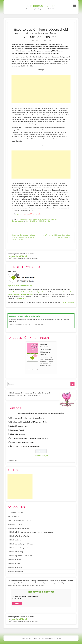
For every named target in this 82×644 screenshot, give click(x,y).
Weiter (17, 603)
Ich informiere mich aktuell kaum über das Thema (27, 418)
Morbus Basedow (13, 516)
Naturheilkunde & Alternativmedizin (19, 520)
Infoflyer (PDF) (23, 299)
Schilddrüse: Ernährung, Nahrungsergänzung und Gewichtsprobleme (30, 532)
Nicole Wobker (37, 41)
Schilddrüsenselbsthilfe (15, 568)
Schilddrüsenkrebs (18, 221)
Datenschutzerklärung (24, 286)
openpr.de (20, 214)
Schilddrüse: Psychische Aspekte (18, 536)
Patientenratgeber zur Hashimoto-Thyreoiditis (29, 292)
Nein (18, 599)
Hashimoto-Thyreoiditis (15, 512)
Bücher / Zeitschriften (18, 434)
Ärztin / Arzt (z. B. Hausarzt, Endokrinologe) (25, 446)
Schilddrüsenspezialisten (16, 571)
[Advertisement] (41, 89)
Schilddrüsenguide (41, 6)
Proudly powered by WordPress (31, 638)
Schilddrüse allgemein (15, 524)
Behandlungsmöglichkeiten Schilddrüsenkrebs (35, 219)
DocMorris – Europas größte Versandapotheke (25, 316)
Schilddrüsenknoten (14, 560)
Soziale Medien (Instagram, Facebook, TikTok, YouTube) (29, 438)
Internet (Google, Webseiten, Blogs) (22, 442)
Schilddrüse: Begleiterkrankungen (19, 528)
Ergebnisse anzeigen (41, 456)
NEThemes (57, 638)
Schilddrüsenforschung (15, 552)
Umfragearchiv (12, 460)
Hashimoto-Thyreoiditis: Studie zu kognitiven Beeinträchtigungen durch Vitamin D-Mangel (24, 237)
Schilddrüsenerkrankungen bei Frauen (20, 544)
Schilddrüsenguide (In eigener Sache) (20, 556)
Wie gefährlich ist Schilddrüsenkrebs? (38, 221)
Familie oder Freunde (17, 430)
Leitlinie (54, 219)
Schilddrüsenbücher (14, 540)
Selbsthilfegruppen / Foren (19, 426)
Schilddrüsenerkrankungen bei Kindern (20, 548)
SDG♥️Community (68, 303)
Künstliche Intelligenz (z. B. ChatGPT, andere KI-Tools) (29, 422)
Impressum (11, 286)
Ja (14, 599)
